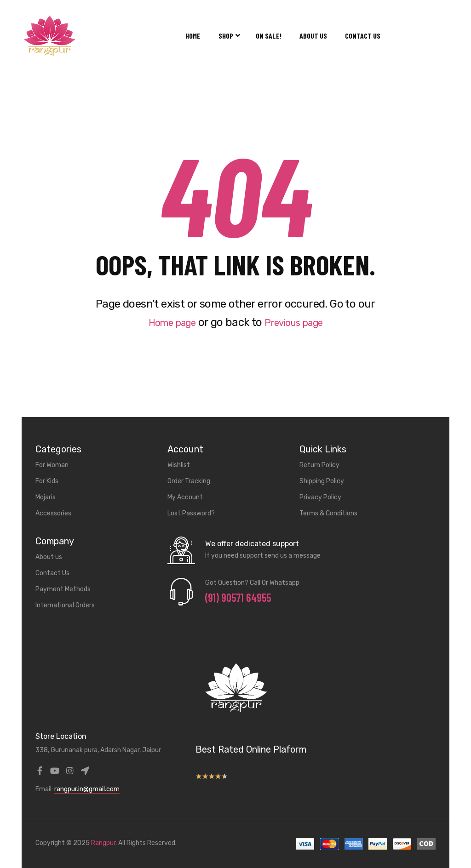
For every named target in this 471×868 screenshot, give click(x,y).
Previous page (298, 322)
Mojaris (46, 497)
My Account (185, 497)
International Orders (65, 605)
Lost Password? (191, 513)
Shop (228, 36)
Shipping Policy (322, 481)
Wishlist (179, 465)
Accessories (53, 513)
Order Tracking (189, 481)
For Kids (47, 481)
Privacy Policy (320, 497)
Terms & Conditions (328, 513)
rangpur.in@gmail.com (87, 789)
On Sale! (269, 36)
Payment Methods (63, 589)
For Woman (52, 465)
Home (193, 36)
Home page (166, 322)
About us (313, 36)
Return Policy (319, 465)
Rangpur (103, 843)
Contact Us (363, 36)
